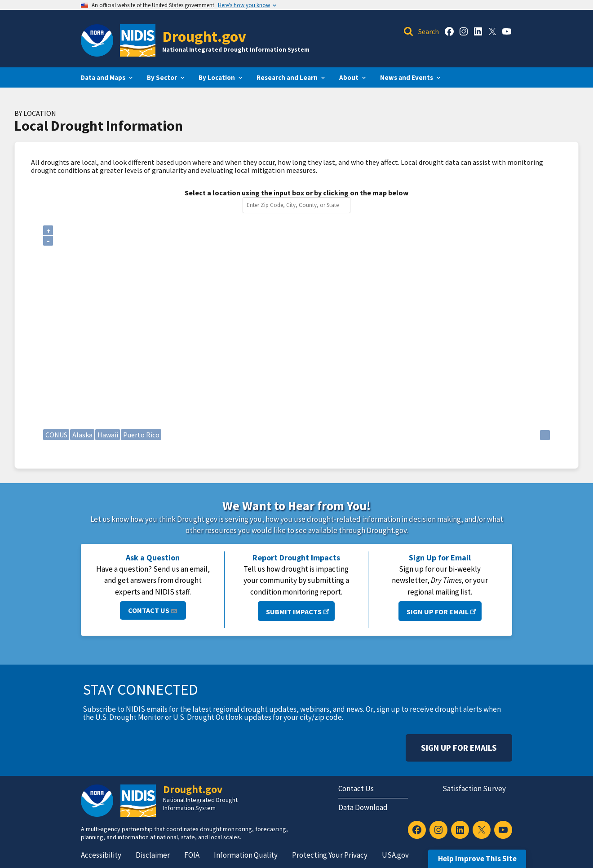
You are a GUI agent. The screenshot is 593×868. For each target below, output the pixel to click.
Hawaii (108, 435)
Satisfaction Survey (474, 789)
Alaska (82, 435)
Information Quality (246, 855)
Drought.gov (204, 36)
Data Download (363, 807)
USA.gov (395, 855)
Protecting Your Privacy (330, 855)
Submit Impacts (299, 611)
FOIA (192, 855)
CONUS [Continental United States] (56, 435)
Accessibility (101, 855)
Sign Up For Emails (459, 748)
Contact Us (153, 610)
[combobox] (298, 205)
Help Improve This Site (477, 859)
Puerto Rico (141, 435)
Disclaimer (153, 855)
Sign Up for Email (442, 611)
